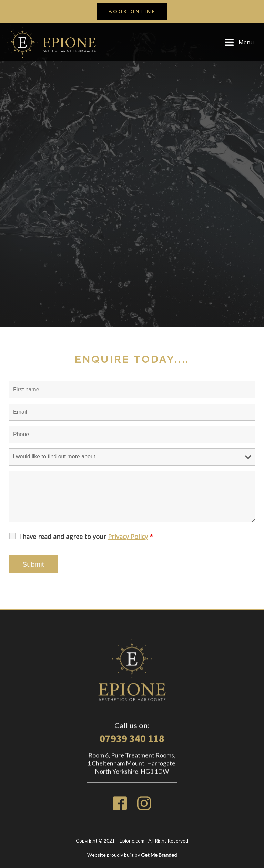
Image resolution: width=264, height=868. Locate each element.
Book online (132, 12)
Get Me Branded (159, 855)
